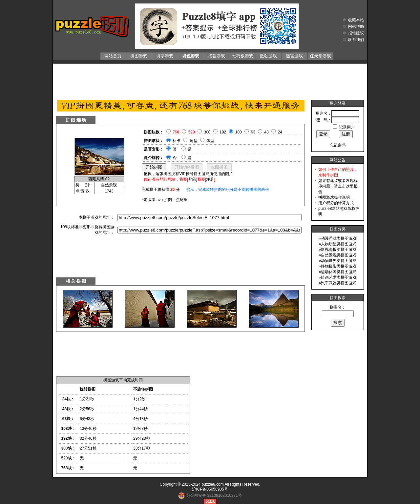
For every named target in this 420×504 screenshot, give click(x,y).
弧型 (210, 141)
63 (253, 132)
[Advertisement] (210, 80)
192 (223, 132)
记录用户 (347, 127)
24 (280, 132)
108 (239, 132)
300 (207, 132)
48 (267, 132)
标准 (177, 141)
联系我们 (356, 40)
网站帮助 (356, 27)
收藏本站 (356, 20)
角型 (194, 141)
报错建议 (356, 33)
